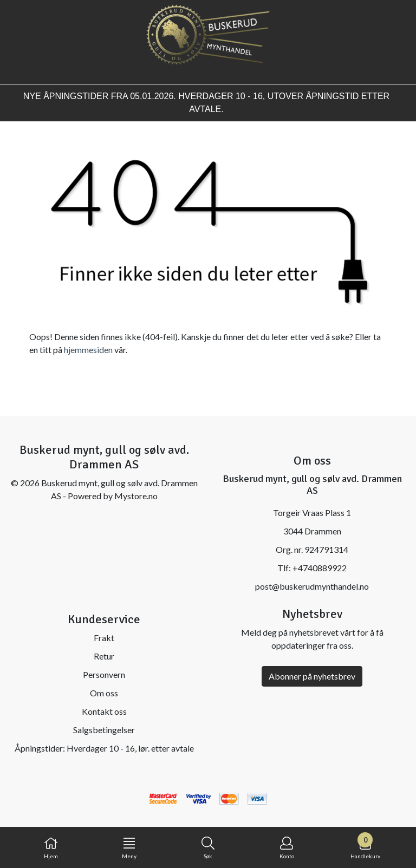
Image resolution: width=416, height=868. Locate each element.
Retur (104, 656)
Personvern (104, 674)
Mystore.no (136, 496)
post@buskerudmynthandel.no (312, 586)
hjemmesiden (88, 350)
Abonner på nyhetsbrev (312, 676)
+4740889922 (320, 568)
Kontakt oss (104, 711)
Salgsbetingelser (104, 730)
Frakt (104, 638)
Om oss (104, 693)
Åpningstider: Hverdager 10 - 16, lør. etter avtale (104, 748)
